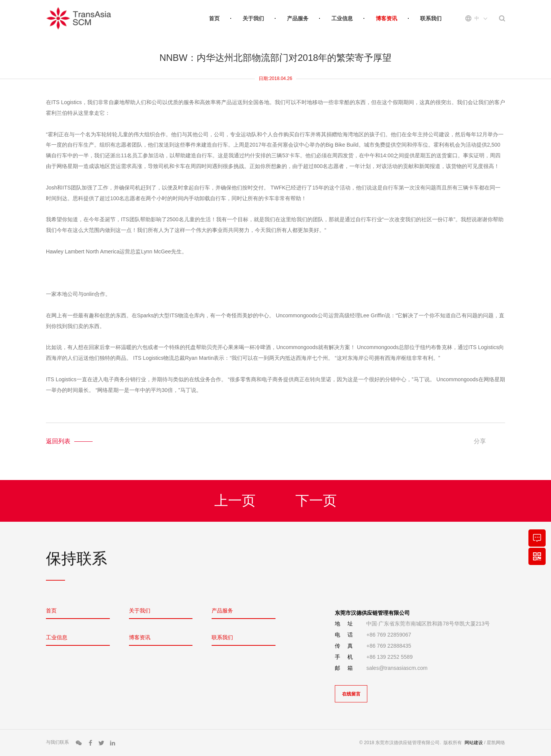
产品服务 (298, 18)
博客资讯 (386, 18)
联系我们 (431, 18)
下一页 (316, 502)
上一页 (235, 502)
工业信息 (342, 18)
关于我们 (253, 18)
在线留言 (351, 694)
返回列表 (58, 441)
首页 (214, 18)
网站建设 (474, 743)
